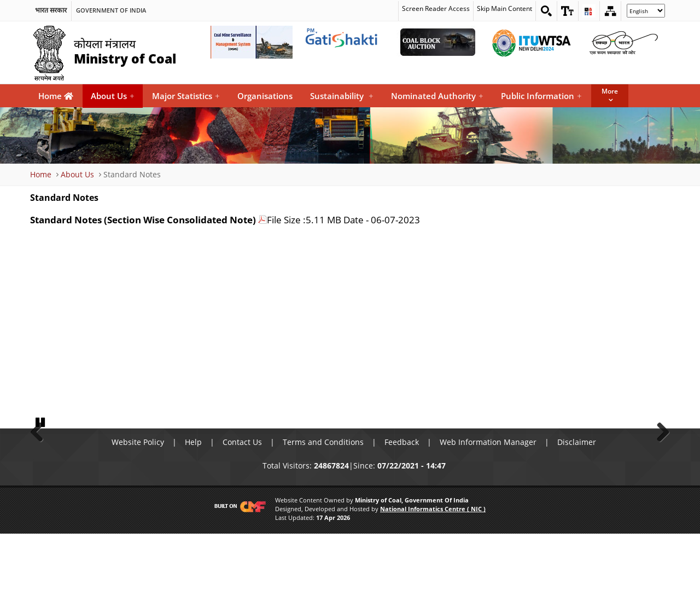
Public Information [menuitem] (541, 96)
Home (56, 96)
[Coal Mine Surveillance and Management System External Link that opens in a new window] (252, 42)
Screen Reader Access (436, 9)
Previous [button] (41, 458)
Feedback (402, 498)
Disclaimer (577, 498)
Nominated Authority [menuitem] (437, 96)
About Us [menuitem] (113, 96)
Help (193, 498)
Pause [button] (41, 478)
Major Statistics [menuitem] (186, 96)
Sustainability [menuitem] (342, 96)
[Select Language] (646, 11)
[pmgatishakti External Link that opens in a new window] (345, 42)
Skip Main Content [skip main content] (504, 9)
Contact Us (242, 498)
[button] (568, 11)
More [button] (610, 91)
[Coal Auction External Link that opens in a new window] (437, 42)
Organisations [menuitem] (265, 96)
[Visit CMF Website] (238, 563)
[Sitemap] (610, 11)
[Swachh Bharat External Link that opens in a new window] (623, 42)
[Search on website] (546, 11)
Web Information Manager (488, 498)
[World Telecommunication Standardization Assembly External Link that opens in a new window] (530, 42)
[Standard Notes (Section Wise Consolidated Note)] (148, 220)
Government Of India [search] (111, 10)
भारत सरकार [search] (51, 10)
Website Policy (138, 498)
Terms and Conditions (323, 498)
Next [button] (659, 458)
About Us (77, 174)
